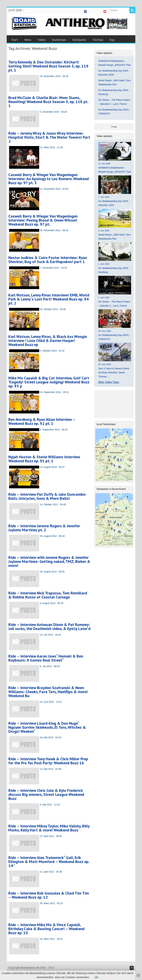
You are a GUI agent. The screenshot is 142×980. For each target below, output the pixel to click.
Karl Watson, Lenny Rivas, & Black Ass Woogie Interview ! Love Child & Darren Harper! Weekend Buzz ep (48, 341)
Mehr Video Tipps (109, 382)
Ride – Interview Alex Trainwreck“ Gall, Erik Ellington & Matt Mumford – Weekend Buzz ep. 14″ (49, 862)
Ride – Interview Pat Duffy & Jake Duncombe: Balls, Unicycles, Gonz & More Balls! (47, 496)
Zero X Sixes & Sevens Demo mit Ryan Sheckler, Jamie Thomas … (114, 372)
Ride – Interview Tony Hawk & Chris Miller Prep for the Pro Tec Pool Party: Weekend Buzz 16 (48, 761)
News (28, 40)
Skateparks (79, 40)
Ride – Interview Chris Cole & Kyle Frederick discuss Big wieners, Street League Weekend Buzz (46, 794)
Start (15, 40)
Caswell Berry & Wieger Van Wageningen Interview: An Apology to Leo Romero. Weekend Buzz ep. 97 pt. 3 (49, 179)
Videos (42, 40)
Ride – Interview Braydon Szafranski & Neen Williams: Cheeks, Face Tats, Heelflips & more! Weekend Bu (48, 692)
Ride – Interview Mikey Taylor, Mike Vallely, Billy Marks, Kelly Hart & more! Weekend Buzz (49, 828)
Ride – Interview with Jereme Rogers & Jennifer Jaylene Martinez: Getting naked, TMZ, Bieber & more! (49, 561)
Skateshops (59, 40)
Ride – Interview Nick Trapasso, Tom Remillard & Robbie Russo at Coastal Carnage (48, 595)
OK (96, 977)
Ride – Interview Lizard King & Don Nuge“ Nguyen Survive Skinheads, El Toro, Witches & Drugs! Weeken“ (47, 727)
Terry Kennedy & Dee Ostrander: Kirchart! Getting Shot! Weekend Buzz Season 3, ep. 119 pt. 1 (48, 66)
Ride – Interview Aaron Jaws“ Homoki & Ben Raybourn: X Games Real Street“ (46, 658)
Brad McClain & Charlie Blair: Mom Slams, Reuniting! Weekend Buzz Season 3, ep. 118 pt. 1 (48, 102)
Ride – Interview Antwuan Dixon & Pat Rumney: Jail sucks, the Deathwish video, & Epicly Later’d (49, 627)
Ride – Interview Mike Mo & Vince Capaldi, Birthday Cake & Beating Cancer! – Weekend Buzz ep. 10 (46, 929)
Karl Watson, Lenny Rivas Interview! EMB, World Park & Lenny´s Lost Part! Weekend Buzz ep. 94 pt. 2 (49, 299)
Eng (112, 40)
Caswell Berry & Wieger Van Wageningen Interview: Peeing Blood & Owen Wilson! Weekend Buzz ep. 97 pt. (43, 220)
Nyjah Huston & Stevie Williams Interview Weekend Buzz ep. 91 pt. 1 (44, 459)
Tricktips (98, 40)
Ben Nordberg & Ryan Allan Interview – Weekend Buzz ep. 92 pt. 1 (42, 421)
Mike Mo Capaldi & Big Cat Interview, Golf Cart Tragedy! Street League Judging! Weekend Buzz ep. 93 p (49, 382)
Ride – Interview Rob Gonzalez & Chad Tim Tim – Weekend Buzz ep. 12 (49, 895)
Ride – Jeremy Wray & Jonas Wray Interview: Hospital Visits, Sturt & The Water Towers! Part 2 (49, 137)
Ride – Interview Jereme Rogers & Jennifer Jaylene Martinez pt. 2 (44, 528)
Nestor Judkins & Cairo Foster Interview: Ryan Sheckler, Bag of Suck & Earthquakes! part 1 (48, 260)
